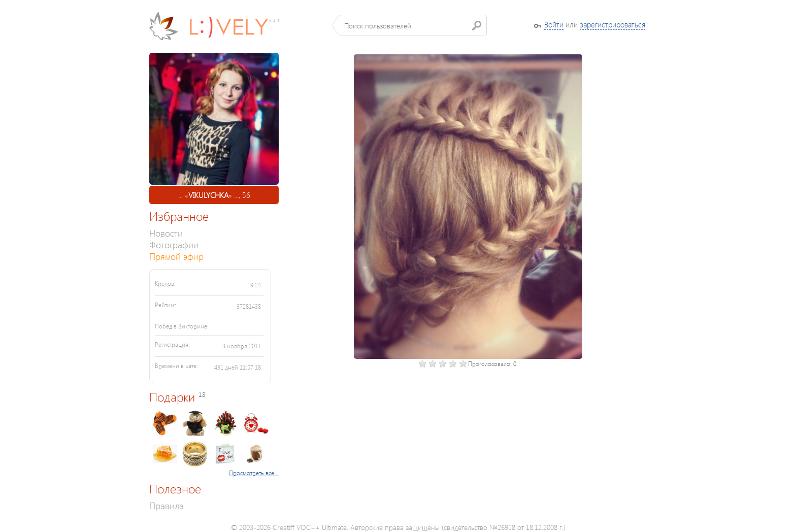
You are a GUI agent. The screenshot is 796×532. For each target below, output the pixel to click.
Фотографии (174, 244)
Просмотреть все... (254, 473)
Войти (554, 24)
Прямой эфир (176, 256)
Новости (166, 233)
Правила (167, 505)
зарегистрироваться (612, 24)
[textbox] (413, 25)
